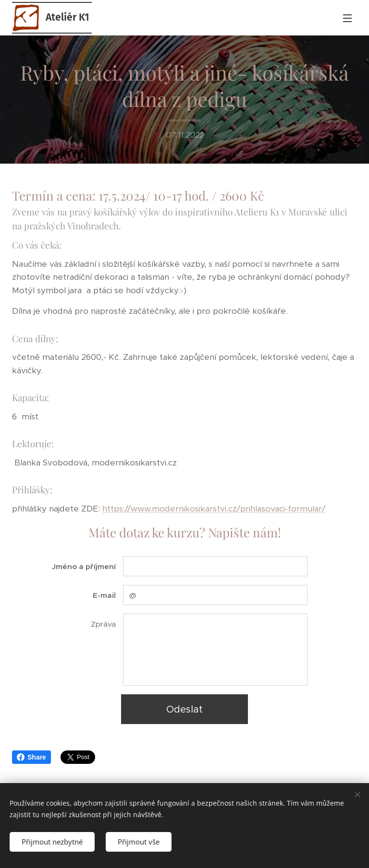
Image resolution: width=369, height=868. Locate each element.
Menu (347, 18)
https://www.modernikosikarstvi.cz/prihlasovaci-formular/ (214, 509)
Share (31, 757)
